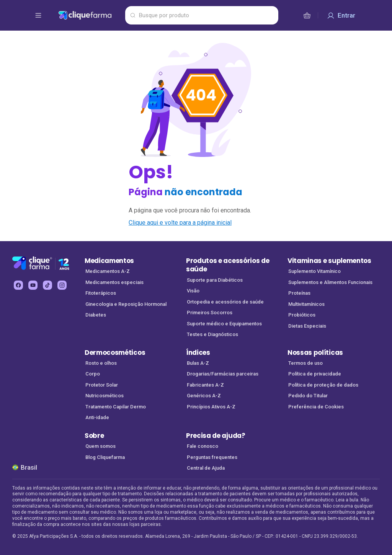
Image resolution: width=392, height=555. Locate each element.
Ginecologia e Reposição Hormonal (126, 304)
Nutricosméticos (105, 396)
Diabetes (96, 315)
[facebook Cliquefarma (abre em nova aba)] (18, 285)
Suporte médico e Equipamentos (224, 324)
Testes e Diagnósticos (212, 334)
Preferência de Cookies (316, 407)
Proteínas (299, 293)
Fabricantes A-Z (205, 385)
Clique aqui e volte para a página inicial (180, 223)
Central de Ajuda (206, 468)
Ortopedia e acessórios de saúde (225, 302)
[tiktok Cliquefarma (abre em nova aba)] (47, 285)
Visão (193, 291)
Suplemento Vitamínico (314, 271)
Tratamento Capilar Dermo (116, 407)
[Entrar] (341, 15)
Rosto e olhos (101, 363)
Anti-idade (97, 417)
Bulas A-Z (198, 363)
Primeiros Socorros (210, 313)
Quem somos (100, 446)
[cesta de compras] (307, 15)
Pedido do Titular (308, 396)
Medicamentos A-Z (108, 271)
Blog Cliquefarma (105, 457)
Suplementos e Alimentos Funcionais (330, 282)
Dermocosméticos (115, 353)
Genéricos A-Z (204, 396)
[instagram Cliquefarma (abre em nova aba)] (62, 285)
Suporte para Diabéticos (215, 280)
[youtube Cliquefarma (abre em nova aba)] (33, 285)
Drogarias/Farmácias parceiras (223, 374)
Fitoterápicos (101, 293)
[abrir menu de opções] (38, 15)
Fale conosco (203, 446)
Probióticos (302, 315)
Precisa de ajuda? (216, 436)
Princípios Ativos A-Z (211, 407)
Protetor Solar (102, 385)
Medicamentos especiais (114, 282)
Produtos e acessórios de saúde (228, 265)
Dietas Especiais (307, 326)
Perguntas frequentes (212, 457)
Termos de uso (305, 363)
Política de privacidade (315, 374)
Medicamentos (109, 261)
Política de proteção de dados (323, 385)
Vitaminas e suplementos (329, 261)
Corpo (93, 374)
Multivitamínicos (306, 304)
